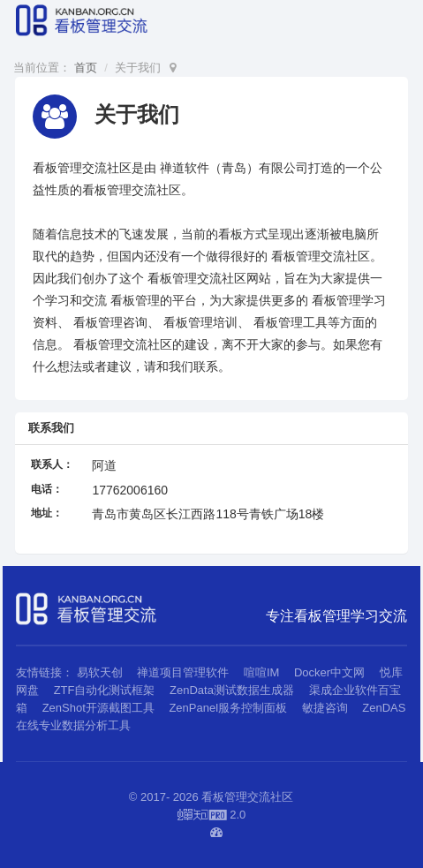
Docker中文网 (329, 672)
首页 (86, 68)
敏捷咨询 (325, 708)
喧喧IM (261, 672)
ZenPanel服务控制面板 (228, 708)
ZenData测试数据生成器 (232, 690)
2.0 (212, 816)
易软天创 (100, 672)
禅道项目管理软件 (183, 672)
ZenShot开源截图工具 (98, 708)
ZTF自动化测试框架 (105, 690)
